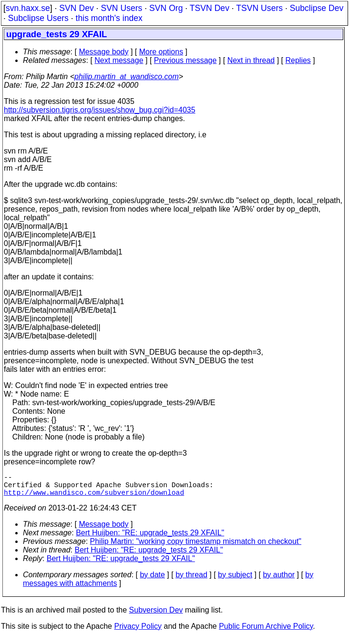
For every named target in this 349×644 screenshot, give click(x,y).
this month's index (109, 18)
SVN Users (121, 8)
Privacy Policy (138, 632)
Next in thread (251, 60)
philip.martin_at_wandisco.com (127, 77)
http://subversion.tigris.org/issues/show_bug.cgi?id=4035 (100, 110)
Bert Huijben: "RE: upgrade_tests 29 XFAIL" (150, 538)
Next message (119, 60)
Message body (103, 52)
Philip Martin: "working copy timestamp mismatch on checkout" (196, 547)
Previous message (185, 60)
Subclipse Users (38, 18)
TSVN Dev (210, 8)
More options (161, 52)
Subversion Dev (156, 616)
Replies (298, 60)
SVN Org (166, 8)
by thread (191, 580)
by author (279, 580)
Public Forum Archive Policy (266, 632)
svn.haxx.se (28, 8)
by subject (235, 580)
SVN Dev (76, 8)
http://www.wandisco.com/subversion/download (94, 498)
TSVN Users (259, 8)
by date (152, 580)
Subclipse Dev (317, 8)
